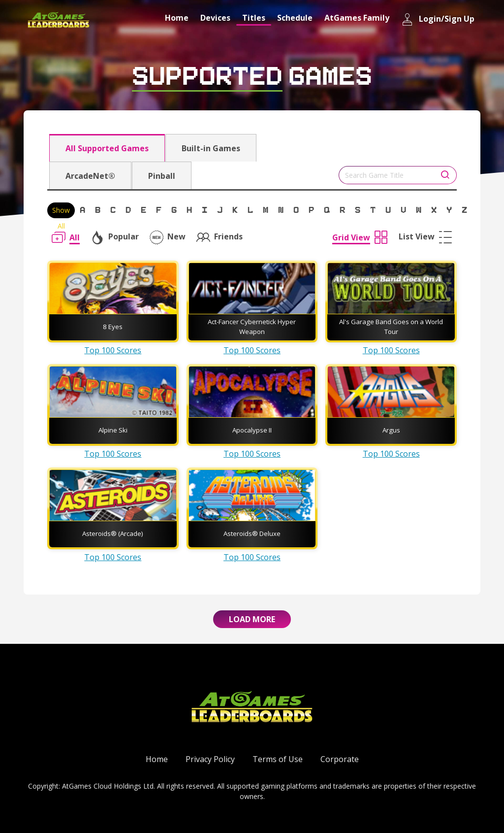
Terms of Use (278, 759)
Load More (252, 619)
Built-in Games (211, 148)
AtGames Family (357, 18)
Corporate (340, 759)
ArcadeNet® (90, 176)
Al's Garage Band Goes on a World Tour (391, 327)
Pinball (162, 176)
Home (177, 18)
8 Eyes (113, 327)
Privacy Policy (210, 759)
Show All (61, 212)
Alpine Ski (113, 430)
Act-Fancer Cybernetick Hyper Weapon (252, 327)
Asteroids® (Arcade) (113, 533)
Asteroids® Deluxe (252, 533)
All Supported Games (107, 148)
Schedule (295, 18)
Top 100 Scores (113, 350)
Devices (215, 18)
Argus (391, 430)
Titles (254, 18)
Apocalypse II (252, 430)
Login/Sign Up (438, 19)
